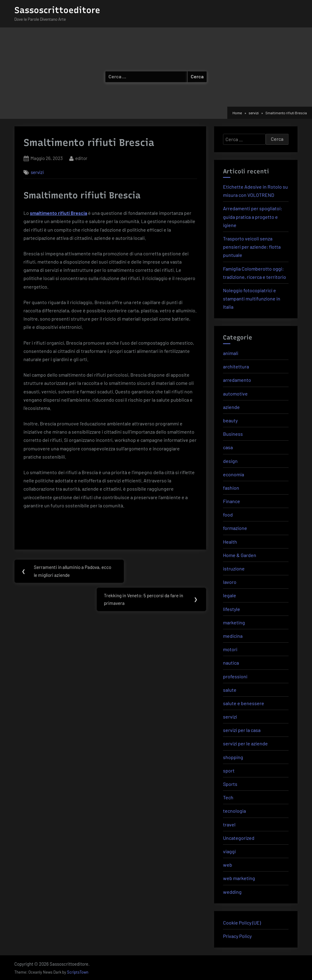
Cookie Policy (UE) (242, 923)
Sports (230, 784)
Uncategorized (239, 838)
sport (229, 771)
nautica (231, 663)
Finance (232, 501)
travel (229, 824)
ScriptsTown (78, 972)
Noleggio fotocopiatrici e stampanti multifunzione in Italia (252, 298)
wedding (232, 892)
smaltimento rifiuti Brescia (58, 213)
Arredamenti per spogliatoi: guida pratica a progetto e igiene (253, 217)
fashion (231, 488)
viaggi (229, 851)
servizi (37, 172)
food (228, 515)
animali (231, 353)
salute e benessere (244, 703)
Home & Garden (240, 555)
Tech (228, 797)
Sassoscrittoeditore (57, 10)
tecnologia (234, 811)
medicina (233, 636)
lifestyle (232, 609)
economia (234, 474)
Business (233, 434)
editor (81, 158)
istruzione (234, 568)
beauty (230, 420)
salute (230, 690)
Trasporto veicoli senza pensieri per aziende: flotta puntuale (252, 247)
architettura (236, 366)
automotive (235, 394)
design (230, 461)
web (228, 865)
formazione (235, 528)
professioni (235, 676)
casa (228, 447)
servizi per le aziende (245, 743)
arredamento (237, 380)
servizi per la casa (242, 730)
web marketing (239, 878)
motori (230, 649)
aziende (231, 407)
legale (230, 595)
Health (230, 542)
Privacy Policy (237, 936)
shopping (233, 757)
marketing (234, 622)
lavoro (230, 582)
